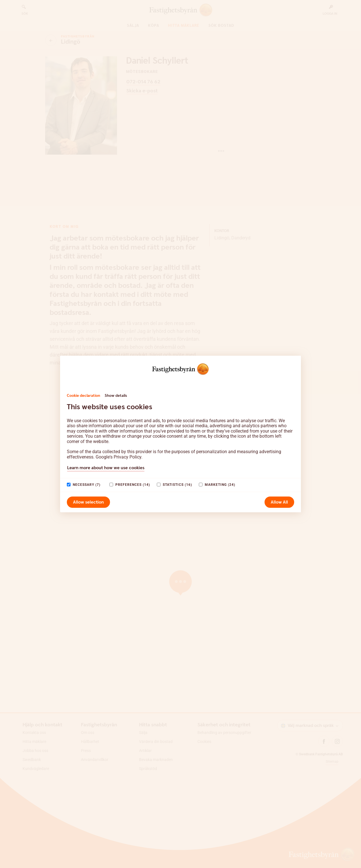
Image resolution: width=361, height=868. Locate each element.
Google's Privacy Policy (118, 457)
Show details (116, 396)
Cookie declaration (83, 396)
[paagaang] (69, 485)
